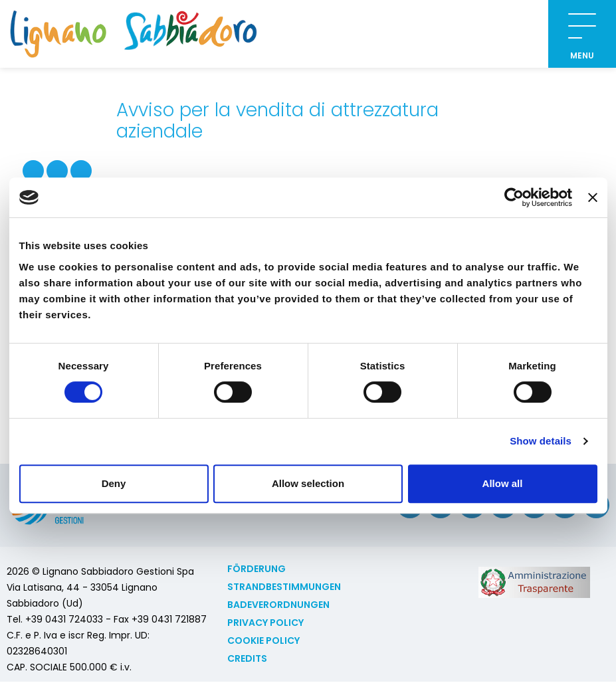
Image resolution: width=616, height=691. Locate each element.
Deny (114, 483)
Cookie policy (263, 641)
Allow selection (308, 483)
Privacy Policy (265, 623)
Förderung (257, 569)
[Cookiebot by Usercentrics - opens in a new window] (514, 197)
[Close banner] (593, 197)
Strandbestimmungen (284, 587)
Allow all (503, 483)
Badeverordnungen (278, 605)
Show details (541, 441)
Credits (247, 658)
